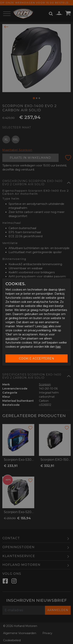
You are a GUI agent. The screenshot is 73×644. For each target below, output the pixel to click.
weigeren (12, 338)
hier (45, 326)
